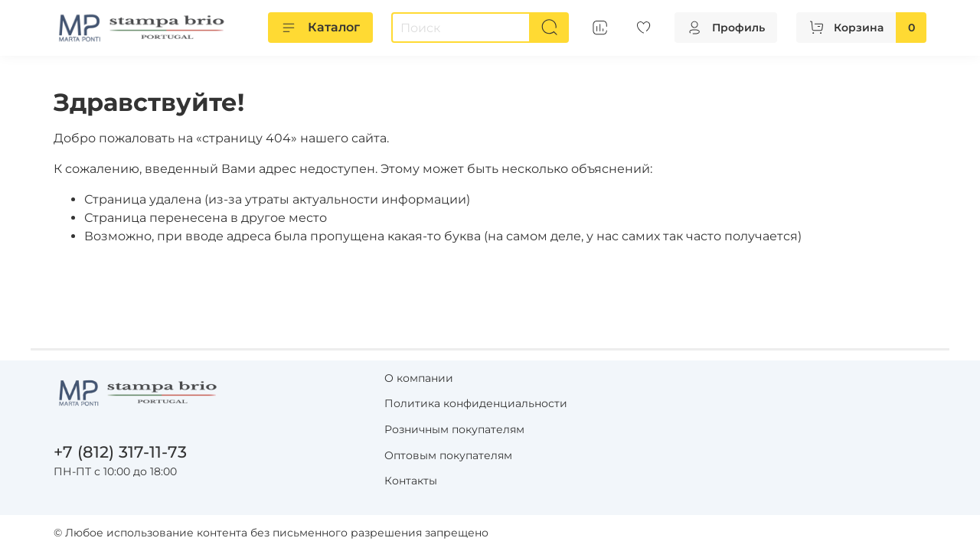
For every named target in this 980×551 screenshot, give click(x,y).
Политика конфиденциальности (476, 403)
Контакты (411, 481)
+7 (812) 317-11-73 (120, 452)
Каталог (320, 28)
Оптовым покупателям (448, 455)
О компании (419, 378)
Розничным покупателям (454, 429)
